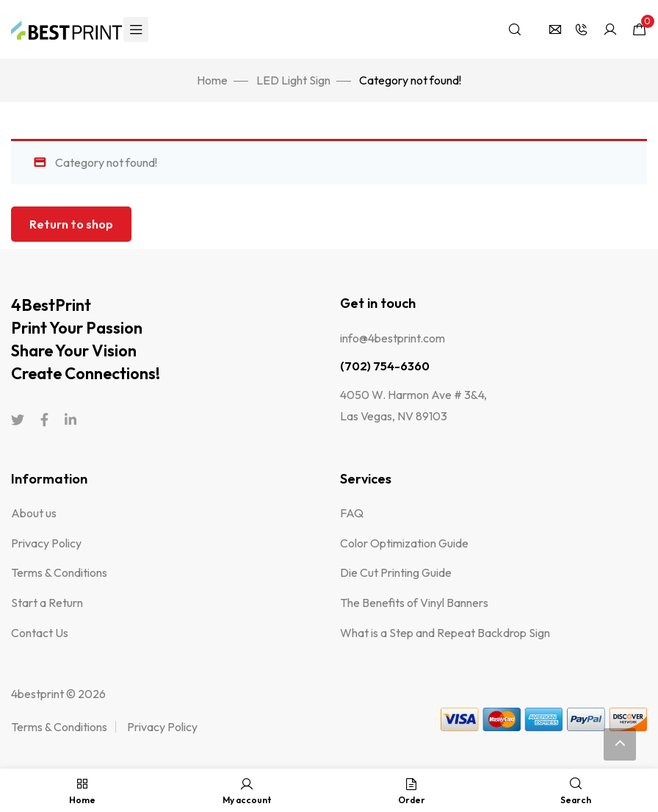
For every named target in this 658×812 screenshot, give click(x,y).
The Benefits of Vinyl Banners (414, 603)
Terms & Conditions (59, 572)
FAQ (352, 513)
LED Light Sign (293, 80)
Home (212, 80)
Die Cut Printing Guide (396, 572)
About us (34, 513)
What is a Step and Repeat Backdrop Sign (445, 633)
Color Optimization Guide (404, 543)
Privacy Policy (46, 543)
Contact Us (40, 633)
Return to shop (71, 224)
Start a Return (47, 603)
